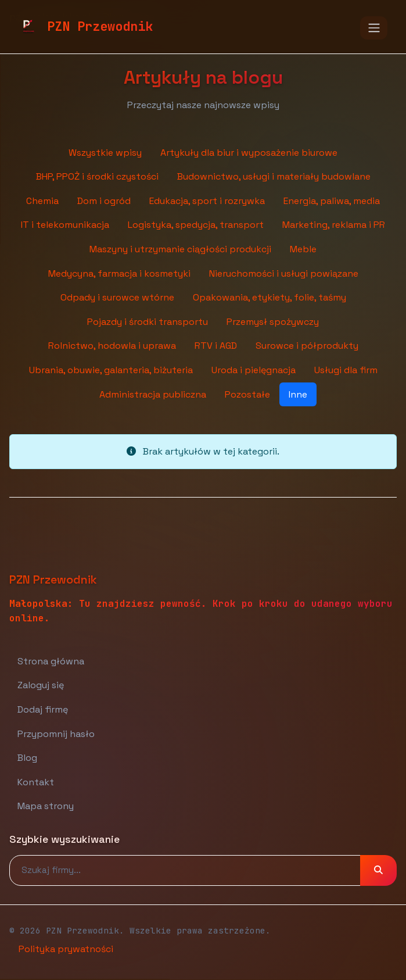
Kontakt (36, 782)
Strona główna (51, 661)
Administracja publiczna (153, 394)
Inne (298, 394)
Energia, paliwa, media (332, 201)
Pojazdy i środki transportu (148, 322)
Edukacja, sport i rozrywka (207, 201)
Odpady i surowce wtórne (117, 297)
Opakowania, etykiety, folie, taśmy (270, 297)
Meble (303, 249)
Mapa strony (46, 806)
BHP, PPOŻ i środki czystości (97, 176)
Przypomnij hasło (56, 734)
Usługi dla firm (346, 370)
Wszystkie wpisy (105, 153)
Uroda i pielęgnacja (254, 370)
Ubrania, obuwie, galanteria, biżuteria (111, 370)
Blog (27, 758)
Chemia (42, 201)
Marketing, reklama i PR (334, 225)
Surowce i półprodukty (307, 346)
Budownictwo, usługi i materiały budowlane (274, 176)
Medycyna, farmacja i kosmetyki (119, 273)
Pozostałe (247, 394)
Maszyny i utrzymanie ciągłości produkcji (180, 249)
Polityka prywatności (66, 949)
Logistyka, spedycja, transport (196, 225)
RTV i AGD (216, 346)
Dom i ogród (104, 201)
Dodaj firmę (43, 709)
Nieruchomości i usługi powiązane (284, 273)
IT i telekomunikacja (65, 225)
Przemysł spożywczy (273, 322)
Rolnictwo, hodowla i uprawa (112, 346)
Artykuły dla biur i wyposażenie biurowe (249, 153)
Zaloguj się (41, 685)
